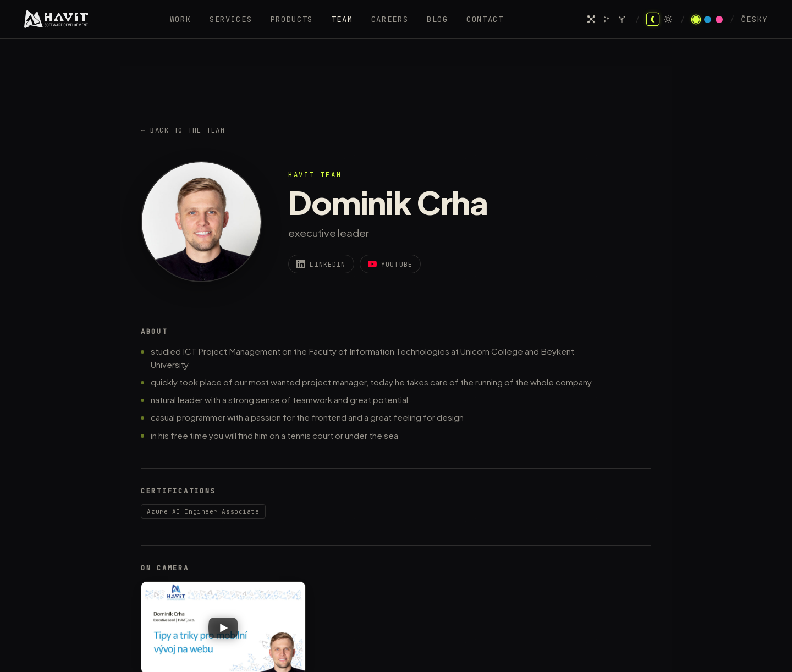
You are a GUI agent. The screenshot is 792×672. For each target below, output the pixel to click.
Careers (390, 19)
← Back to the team (183, 130)
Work (181, 19)
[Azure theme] (708, 20)
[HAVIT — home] (56, 19)
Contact (485, 19)
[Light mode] (668, 19)
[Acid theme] (696, 20)
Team (342, 19)
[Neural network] (591, 19)
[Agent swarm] (607, 19)
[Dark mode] (653, 19)
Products (292, 19)
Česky (754, 20)
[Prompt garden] (622, 19)
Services (231, 19)
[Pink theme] (719, 20)
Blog (438, 19)
